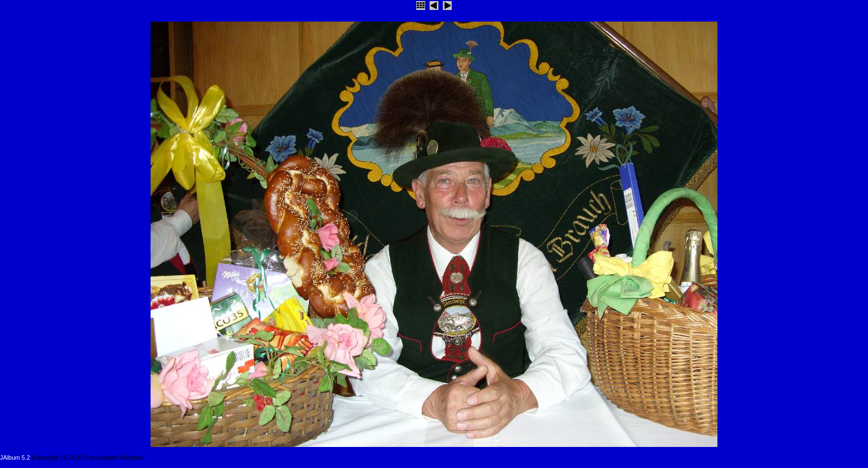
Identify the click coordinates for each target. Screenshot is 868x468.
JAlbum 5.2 (15, 457)
